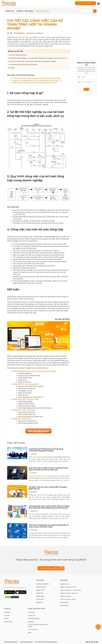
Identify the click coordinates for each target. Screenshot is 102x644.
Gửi (86, 89)
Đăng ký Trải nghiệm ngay (51, 568)
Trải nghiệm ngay (86, 3)
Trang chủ (10, 11)
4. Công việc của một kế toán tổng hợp (35, 229)
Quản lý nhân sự (42, 11)
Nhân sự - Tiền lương (25, 11)
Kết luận (13, 289)
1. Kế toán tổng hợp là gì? (25, 93)
